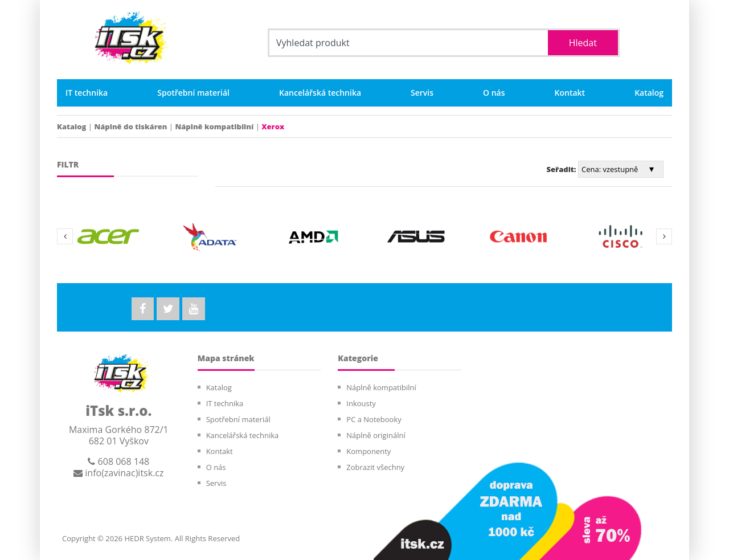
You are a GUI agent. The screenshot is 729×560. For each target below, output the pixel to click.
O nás (494, 93)
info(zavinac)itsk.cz (118, 473)
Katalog (649, 93)
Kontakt (570, 93)
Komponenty (368, 451)
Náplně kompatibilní (214, 126)
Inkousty (361, 403)
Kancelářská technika (320, 93)
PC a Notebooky (374, 419)
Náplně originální (376, 435)
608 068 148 (118, 461)
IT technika (87, 93)
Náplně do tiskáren (130, 126)
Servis (422, 93)
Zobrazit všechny (375, 467)
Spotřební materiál (193, 93)
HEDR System (147, 538)
